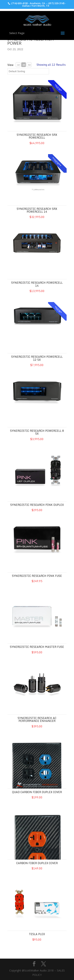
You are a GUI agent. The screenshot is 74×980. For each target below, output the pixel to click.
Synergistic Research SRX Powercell (37, 136)
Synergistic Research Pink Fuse (37, 576)
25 (24, 65)
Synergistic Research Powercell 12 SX (37, 358)
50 (29, 65)
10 (18, 65)
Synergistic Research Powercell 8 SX (37, 432)
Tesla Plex (37, 934)
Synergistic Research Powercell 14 (37, 284)
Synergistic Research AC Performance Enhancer (37, 719)
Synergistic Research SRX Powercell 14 (37, 210)
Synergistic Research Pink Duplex (37, 505)
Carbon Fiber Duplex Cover (37, 863)
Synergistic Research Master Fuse (37, 647)
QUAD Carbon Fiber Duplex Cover (37, 792)
